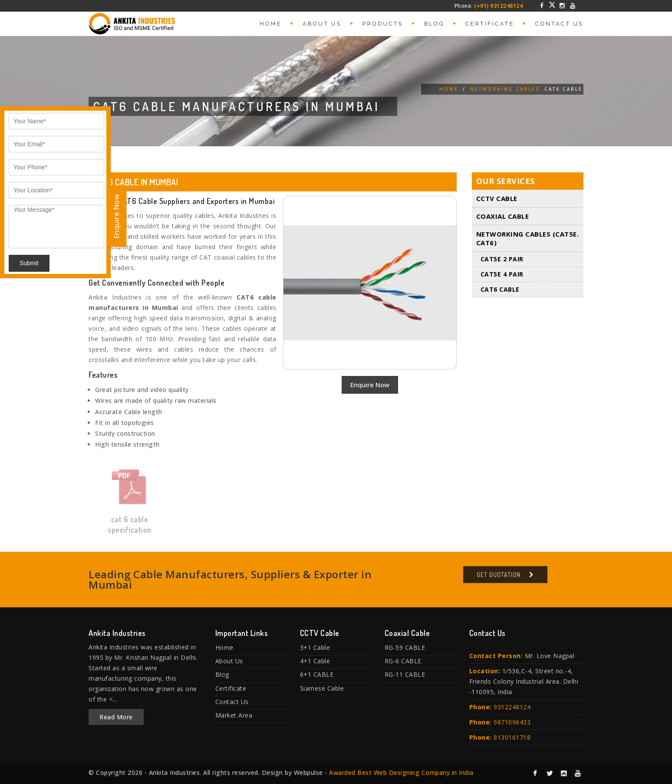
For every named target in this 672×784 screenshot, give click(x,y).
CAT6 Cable (500, 290)
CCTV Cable (497, 199)
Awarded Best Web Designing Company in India (401, 772)
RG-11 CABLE (405, 674)
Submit (29, 263)
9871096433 (512, 722)
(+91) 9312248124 (498, 6)
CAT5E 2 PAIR (502, 259)
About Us (322, 24)
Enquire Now (370, 385)
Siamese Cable (322, 688)
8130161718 (512, 737)
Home (271, 24)
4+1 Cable (315, 661)
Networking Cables (505, 89)
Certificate (490, 24)
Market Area (234, 715)
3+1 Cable (315, 647)
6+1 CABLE (317, 674)
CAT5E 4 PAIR (502, 275)
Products (383, 24)
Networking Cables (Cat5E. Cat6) (528, 239)
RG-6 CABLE (403, 661)
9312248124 (512, 707)
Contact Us (559, 24)
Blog (434, 24)
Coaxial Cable (503, 217)
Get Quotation (499, 578)
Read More (116, 717)
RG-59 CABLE (405, 647)
